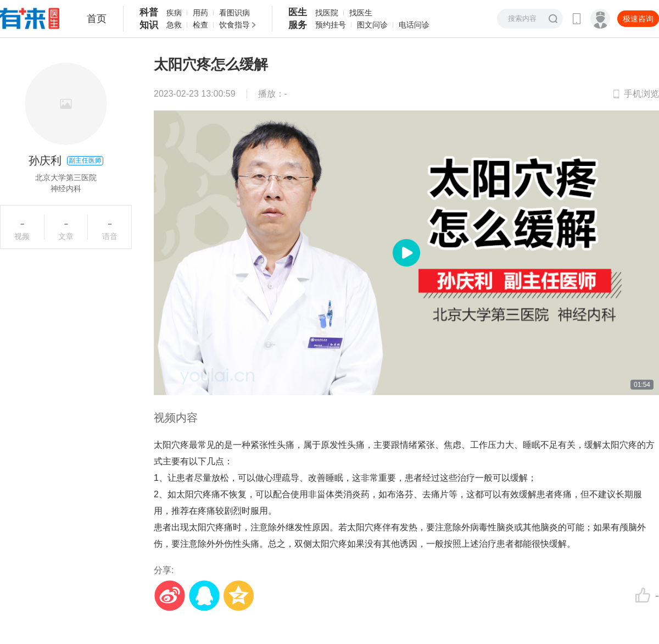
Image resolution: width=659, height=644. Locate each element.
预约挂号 (331, 25)
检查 (200, 25)
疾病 (174, 13)
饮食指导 (234, 25)
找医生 (361, 13)
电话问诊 (414, 25)
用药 (200, 13)
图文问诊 (372, 25)
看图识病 (234, 13)
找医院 (327, 13)
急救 (174, 25)
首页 (97, 19)
